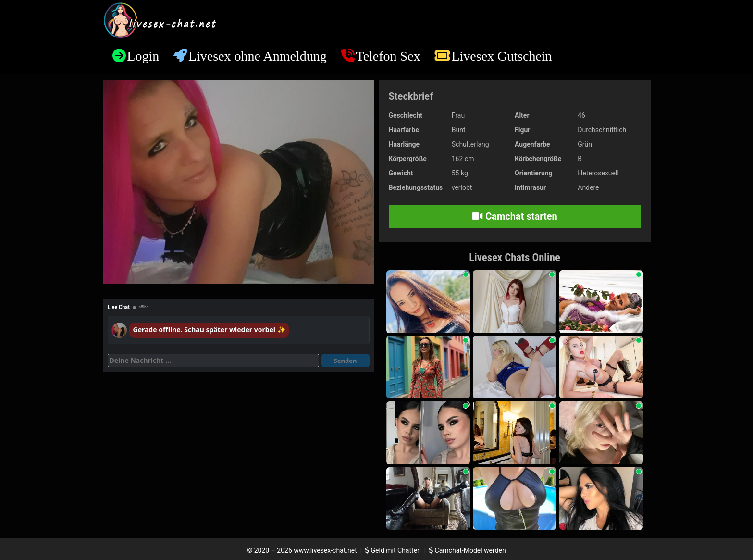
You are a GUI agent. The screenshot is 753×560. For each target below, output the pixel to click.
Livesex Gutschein (501, 56)
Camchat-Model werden (468, 550)
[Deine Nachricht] (213, 361)
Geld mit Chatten (394, 550)
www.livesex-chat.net (325, 550)
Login (143, 56)
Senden (346, 361)
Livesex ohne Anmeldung (258, 56)
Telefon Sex (388, 56)
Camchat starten (514, 216)
